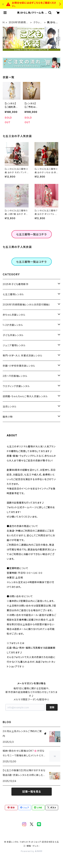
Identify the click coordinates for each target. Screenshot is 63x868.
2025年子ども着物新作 (16, 284)
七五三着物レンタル (13, 294)
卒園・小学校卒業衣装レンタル (19, 366)
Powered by (32, 851)
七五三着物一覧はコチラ (32, 234)
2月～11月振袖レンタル (15, 376)
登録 (52, 707)
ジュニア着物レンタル (14, 345)
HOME (4, 22)
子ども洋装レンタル (13, 335)
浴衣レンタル (10, 406)
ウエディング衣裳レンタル (16, 386)
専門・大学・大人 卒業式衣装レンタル (22, 356)
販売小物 (8, 417)
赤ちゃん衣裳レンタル (14, 315)
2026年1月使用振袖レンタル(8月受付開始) (19, 22)
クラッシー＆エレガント (38, 22)
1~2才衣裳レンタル (13, 325)
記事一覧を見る (32, 792)
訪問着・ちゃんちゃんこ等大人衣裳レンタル (25, 396)
